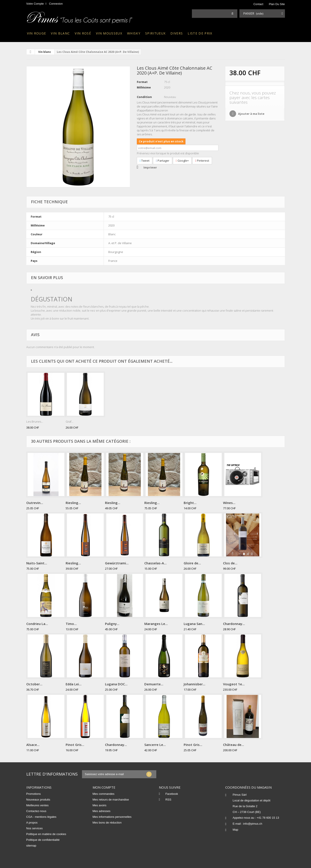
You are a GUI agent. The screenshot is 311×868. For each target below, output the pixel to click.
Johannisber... (195, 684)
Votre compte (35, 4)
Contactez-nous (36, 811)
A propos (32, 823)
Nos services (34, 828)
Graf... (70, 422)
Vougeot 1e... (234, 684)
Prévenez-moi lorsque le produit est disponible (168, 153)
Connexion (56, 4)
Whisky (134, 33)
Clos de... (230, 563)
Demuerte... (154, 684)
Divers (177, 33)
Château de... (234, 745)
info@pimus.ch (253, 824)
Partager (163, 161)
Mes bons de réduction (107, 823)
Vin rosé (83, 33)
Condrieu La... (37, 624)
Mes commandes (104, 794)
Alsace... (33, 745)
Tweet (145, 161)
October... (34, 684)
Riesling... (73, 503)
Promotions (34, 794)
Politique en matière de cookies (46, 834)
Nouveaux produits (38, 800)
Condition (144, 97)
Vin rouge (37, 33)
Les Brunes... (35, 422)
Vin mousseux (109, 33)
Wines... (229, 503)
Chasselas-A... (155, 563)
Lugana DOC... (116, 684)
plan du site (277, 4)
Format (142, 82)
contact (258, 4)
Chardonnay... (234, 624)
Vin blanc (60, 33)
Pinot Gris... (75, 745)
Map (236, 830)
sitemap (31, 846)
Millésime (144, 87)
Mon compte (104, 787)
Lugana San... (194, 624)
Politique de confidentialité (43, 840)
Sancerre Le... (155, 745)
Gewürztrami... (117, 563)
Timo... (71, 624)
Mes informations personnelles (112, 817)
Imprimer (150, 167)
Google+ (182, 161)
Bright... (190, 503)
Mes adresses (102, 811)
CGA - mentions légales (41, 817)
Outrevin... (35, 503)
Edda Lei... (74, 684)
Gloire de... (192, 563)
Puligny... (112, 624)
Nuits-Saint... (37, 563)
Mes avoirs (100, 805)
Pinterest (202, 161)
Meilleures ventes (37, 805)
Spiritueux (155, 33)
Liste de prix (200, 33)
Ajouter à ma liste (251, 114)
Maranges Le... (156, 624)
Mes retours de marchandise (111, 800)
